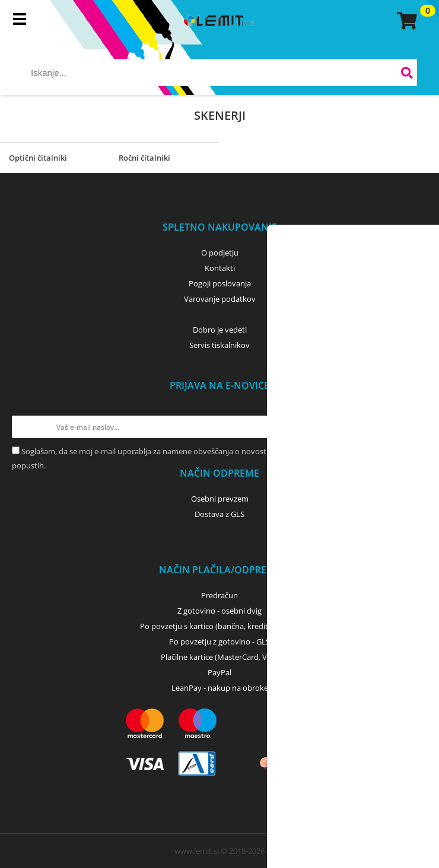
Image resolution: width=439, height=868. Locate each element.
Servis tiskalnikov (220, 345)
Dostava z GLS (220, 514)
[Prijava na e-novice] (416, 427)
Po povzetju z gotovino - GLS (220, 642)
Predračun (220, 595)
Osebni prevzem (220, 499)
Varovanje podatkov (220, 299)
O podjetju (220, 253)
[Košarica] (405, 21)
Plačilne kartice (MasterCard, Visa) (220, 657)
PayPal (220, 672)
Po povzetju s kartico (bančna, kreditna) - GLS (220, 626)
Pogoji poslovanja (220, 283)
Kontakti (220, 268)
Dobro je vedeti (220, 330)
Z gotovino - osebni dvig (220, 611)
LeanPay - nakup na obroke (220, 688)
